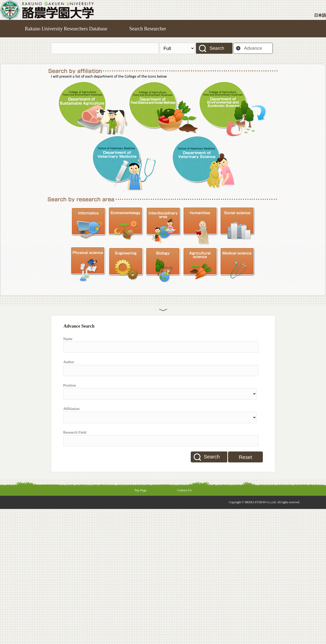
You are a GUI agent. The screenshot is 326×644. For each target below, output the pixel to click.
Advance (253, 48)
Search (217, 48)
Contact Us (184, 490)
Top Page (140, 490)
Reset (245, 457)
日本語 (320, 15)
